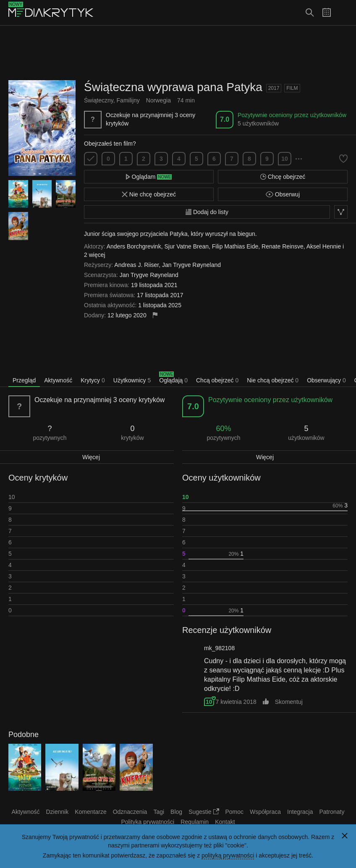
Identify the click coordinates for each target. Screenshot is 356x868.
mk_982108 (219, 648)
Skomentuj (289, 702)
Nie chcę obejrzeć (149, 194)
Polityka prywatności (148, 822)
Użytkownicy (132, 380)
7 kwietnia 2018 (236, 702)
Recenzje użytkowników (227, 630)
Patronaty (332, 812)
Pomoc (235, 812)
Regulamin (195, 822)
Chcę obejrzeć (283, 177)
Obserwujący (326, 380)
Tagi (159, 812)
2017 (274, 88)
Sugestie (204, 812)
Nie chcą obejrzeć (273, 380)
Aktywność (58, 380)
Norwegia (158, 100)
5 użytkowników (258, 123)
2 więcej (95, 255)
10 (285, 159)
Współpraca (265, 812)
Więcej (91, 457)
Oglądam (149, 177)
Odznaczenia (130, 812)
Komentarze (90, 812)
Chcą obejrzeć (217, 380)
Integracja (300, 812)
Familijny (128, 100)
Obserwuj (283, 194)
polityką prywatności (228, 855)
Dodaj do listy (207, 212)
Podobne (24, 735)
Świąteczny (99, 100)
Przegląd (24, 380)
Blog (176, 812)
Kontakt (225, 822)
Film (292, 88)
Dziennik (58, 812)
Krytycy (93, 380)
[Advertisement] (178, 53)
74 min (186, 100)
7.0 (225, 119)
